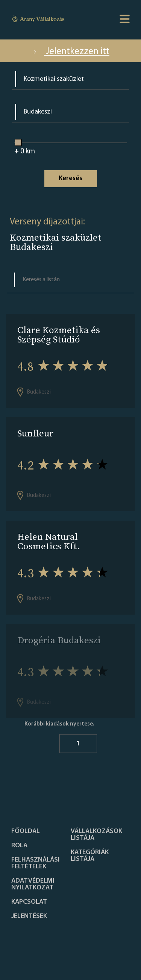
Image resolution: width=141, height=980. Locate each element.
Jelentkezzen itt (70, 52)
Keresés (70, 178)
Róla (19, 846)
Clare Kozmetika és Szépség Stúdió (59, 335)
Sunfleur (35, 433)
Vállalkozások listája (96, 835)
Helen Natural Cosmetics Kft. (49, 541)
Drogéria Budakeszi (59, 640)
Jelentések (29, 916)
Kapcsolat (29, 902)
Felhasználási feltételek (36, 863)
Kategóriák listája (90, 856)
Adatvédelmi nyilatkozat (33, 885)
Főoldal (26, 832)
